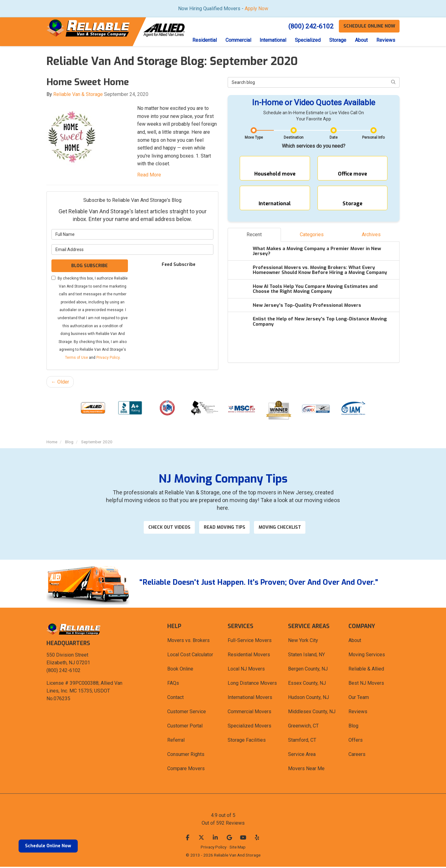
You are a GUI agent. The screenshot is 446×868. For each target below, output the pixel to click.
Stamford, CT (302, 741)
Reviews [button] (385, 40)
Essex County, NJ (307, 684)
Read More (149, 175)
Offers (356, 741)
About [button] (360, 40)
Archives (371, 239)
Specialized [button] (306, 40)
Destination (294, 138)
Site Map (238, 848)
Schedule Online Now (48, 846)
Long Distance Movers (252, 684)
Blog (353, 727)
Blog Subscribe (90, 266)
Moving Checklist (284, 528)
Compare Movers (186, 770)
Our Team (359, 699)
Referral (176, 741)
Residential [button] (200, 40)
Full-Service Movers (250, 642)
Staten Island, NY (306, 656)
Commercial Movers (249, 713)
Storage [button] (336, 40)
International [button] (270, 40)
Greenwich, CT (303, 727)
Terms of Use (77, 358)
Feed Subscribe (175, 265)
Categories (312, 239)
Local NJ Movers (246, 670)
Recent (254, 239)
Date (334, 138)
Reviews (358, 713)
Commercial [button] (235, 40)
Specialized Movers (249, 727)
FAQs (173, 684)
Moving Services (367, 656)
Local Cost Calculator (190, 656)
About (355, 642)
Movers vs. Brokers (188, 642)
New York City (303, 642)
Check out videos (168, 528)
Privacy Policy (108, 358)
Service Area (302, 755)
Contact (175, 699)
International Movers (250, 699)
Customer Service (187, 713)
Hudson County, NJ (308, 699)
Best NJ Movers (366, 684)
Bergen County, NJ (308, 670)
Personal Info (373, 138)
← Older (60, 382)
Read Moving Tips (225, 528)
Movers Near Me (306, 770)
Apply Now (256, 9)
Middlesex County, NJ (312, 713)
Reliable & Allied (366, 670)
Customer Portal (185, 727)
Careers (357, 755)
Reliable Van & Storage (78, 95)
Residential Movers (249, 656)
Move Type (254, 138)
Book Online (180, 670)
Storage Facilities (247, 741)
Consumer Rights (186, 755)
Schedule (369, 26)
